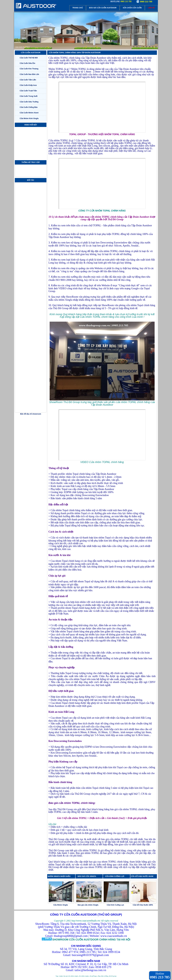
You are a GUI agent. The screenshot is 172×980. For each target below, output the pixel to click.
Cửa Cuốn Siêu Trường (29, 102)
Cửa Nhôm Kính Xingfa (29, 118)
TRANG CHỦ (78, 8)
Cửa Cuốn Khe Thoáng (29, 69)
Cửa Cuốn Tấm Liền (28, 80)
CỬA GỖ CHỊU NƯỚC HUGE (142, 876)
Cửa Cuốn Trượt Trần (28, 91)
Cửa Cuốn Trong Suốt (29, 96)
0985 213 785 (146, 2)
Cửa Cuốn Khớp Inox (28, 85)
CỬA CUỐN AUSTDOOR (31, 53)
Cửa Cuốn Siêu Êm (27, 63)
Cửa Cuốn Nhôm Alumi (29, 113)
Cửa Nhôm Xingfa (61, 905)
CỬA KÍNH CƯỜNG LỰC (116, 876)
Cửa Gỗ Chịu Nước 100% (143, 905)
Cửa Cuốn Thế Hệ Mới (29, 58)
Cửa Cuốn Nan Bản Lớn (29, 74)
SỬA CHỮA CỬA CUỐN (132, 8)
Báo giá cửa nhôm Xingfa (88, 905)
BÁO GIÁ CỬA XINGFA (88, 876)
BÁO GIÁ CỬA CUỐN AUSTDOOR (103, 8)
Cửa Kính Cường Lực (115, 905)
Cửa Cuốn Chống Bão (29, 107)
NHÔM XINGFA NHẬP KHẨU (59, 876)
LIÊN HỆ (151, 8)
